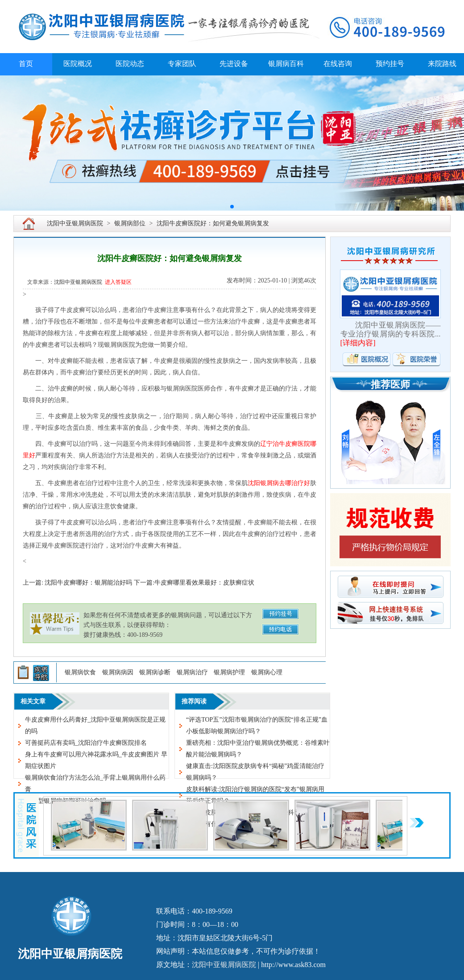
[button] (232, 207)
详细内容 (358, 343)
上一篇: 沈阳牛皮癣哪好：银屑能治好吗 (77, 583)
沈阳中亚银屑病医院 (75, 223)
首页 (26, 64)
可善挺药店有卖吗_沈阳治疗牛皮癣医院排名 (86, 743)
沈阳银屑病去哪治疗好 (279, 483)
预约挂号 (390, 64)
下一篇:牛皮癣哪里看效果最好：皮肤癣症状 (194, 583)
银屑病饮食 (80, 672)
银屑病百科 (286, 64)
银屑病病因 (118, 672)
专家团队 (182, 64)
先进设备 (234, 64)
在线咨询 (338, 64)
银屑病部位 (130, 223)
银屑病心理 (267, 672)
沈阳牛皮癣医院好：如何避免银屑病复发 (213, 223)
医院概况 (78, 64)
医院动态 (130, 64)
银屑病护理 (229, 672)
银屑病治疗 (192, 672)
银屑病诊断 (155, 672)
